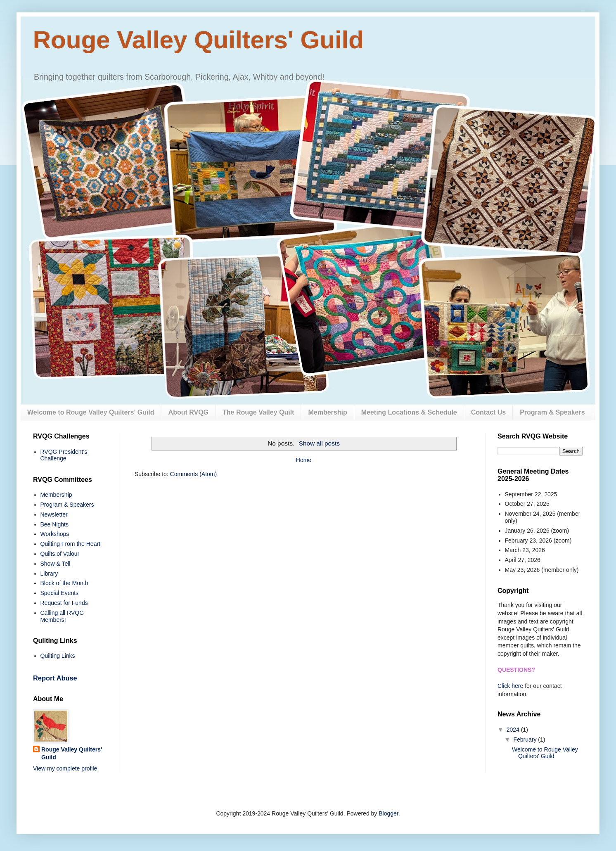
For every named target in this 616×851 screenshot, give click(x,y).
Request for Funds (64, 603)
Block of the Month (64, 583)
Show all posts (319, 443)
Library (49, 574)
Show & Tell (56, 564)
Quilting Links (58, 656)
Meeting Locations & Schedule (409, 412)
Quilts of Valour (60, 554)
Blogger (388, 813)
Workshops (55, 534)
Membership (327, 412)
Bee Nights (54, 524)
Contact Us (488, 412)
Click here (510, 686)
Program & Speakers (552, 412)
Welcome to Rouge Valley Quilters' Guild (91, 412)
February (526, 740)
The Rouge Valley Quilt (258, 412)
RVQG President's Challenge (64, 455)
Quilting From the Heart (71, 544)
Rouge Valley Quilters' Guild (198, 40)
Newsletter (54, 514)
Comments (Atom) (194, 474)
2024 (514, 730)
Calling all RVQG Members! (62, 616)
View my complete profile (65, 768)
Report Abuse (55, 678)
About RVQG (188, 412)
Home (304, 460)
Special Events (60, 593)
